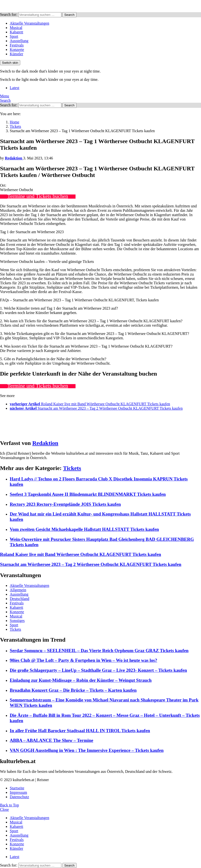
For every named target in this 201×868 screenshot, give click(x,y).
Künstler (16, 54)
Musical (16, 28)
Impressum (18, 792)
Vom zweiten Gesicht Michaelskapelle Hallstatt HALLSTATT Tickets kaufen (84, 529)
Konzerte (17, 50)
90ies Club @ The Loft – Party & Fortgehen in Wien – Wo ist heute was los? (83, 660)
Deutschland (19, 599)
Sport (14, 36)
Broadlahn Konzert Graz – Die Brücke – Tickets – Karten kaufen (73, 690)
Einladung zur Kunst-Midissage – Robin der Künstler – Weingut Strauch (81, 680)
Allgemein (18, 590)
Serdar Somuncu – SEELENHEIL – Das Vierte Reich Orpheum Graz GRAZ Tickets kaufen (99, 651)
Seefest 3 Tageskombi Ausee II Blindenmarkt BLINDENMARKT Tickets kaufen (88, 494)
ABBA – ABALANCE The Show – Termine (52, 740)
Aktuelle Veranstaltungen (29, 23)
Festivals (17, 45)
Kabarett (16, 32)
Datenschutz (19, 797)
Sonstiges (17, 621)
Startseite (17, 788)
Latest (14, 88)
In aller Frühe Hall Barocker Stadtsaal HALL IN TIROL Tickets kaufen (80, 731)
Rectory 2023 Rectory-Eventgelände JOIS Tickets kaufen (65, 504)
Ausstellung (19, 41)
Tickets (72, 468)
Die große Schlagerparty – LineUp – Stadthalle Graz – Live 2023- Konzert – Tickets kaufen (98, 670)
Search (69, 15)
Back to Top (10, 805)
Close (4, 809)
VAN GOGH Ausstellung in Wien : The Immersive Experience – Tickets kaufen (87, 750)
